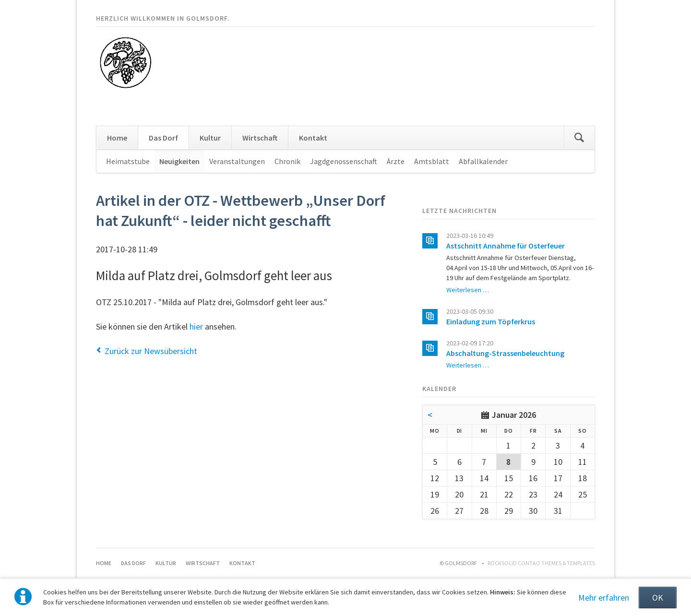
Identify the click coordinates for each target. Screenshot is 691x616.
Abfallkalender (483, 161)
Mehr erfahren (604, 598)
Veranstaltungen (237, 161)
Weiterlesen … (468, 290)
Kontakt (313, 138)
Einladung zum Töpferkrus (491, 321)
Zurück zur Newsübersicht (151, 351)
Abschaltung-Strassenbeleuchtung (505, 353)
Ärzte (396, 161)
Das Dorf (163, 138)
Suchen (579, 138)
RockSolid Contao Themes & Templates (541, 563)
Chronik (287, 161)
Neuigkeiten (179, 161)
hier (196, 326)
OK (658, 598)
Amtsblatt (432, 161)
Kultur (210, 138)
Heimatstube (128, 161)
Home (117, 138)
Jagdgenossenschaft (344, 161)
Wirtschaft (260, 138)
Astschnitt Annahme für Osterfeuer (506, 246)
